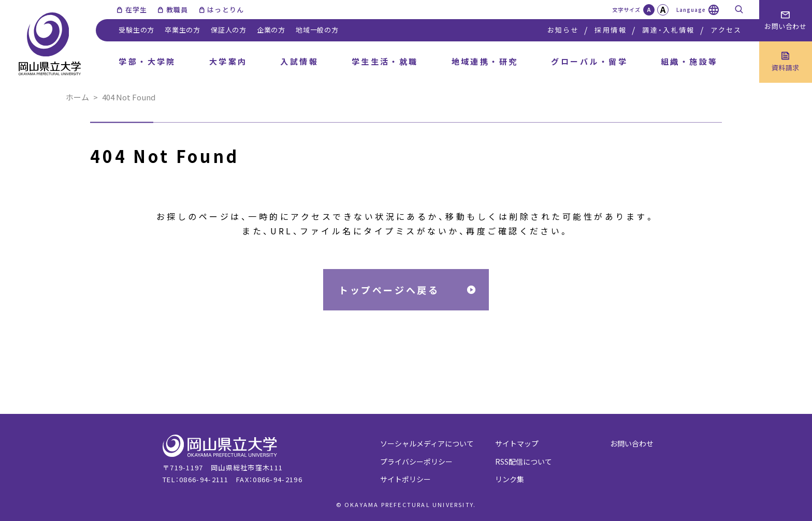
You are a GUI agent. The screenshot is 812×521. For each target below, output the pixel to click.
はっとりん (226, 10)
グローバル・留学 (589, 61)
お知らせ (563, 30)
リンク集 (510, 479)
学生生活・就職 (385, 61)
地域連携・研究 (485, 61)
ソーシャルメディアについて (427, 443)
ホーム (77, 97)
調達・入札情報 (668, 30)
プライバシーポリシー (416, 462)
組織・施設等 (690, 61)
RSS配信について (524, 462)
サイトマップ (517, 443)
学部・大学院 (147, 61)
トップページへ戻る (389, 290)
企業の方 (271, 30)
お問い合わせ (632, 443)
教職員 (177, 10)
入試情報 (299, 61)
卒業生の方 (183, 30)
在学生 (136, 10)
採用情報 (610, 30)
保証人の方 (229, 30)
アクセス (726, 30)
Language (691, 10)
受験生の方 (136, 30)
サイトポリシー (405, 479)
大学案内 (228, 61)
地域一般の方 (317, 30)
